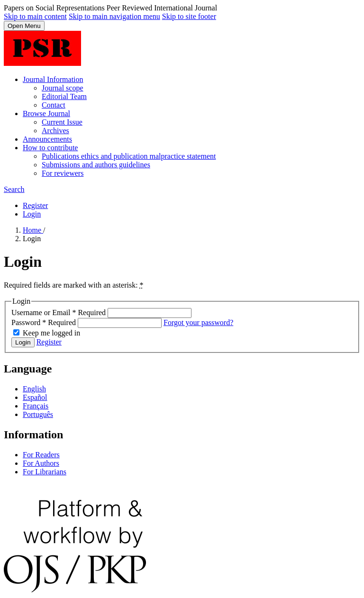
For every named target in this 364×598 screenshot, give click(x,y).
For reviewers (63, 173)
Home (33, 230)
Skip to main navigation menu (114, 16)
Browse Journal (46, 113)
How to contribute (50, 148)
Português (38, 414)
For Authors (41, 463)
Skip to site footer (189, 16)
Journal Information (53, 79)
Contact (54, 105)
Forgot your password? (198, 322)
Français (36, 406)
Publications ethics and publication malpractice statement (129, 156)
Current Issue (62, 122)
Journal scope (63, 88)
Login (32, 214)
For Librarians (45, 472)
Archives (55, 131)
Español (35, 397)
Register (35, 205)
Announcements (47, 139)
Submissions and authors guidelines (96, 165)
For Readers (41, 455)
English (34, 389)
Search (14, 189)
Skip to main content (35, 16)
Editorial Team (64, 96)
